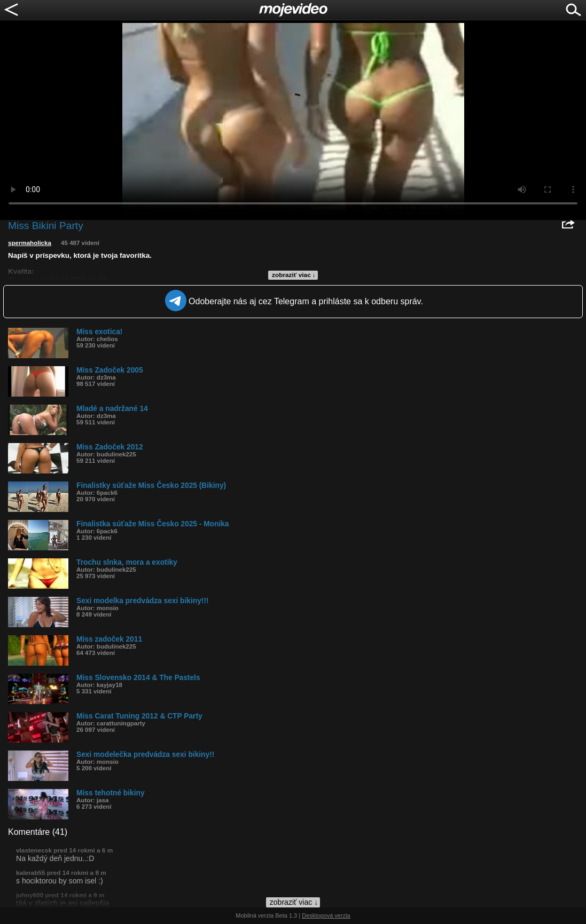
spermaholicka (30, 243)
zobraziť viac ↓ (294, 275)
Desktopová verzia (326, 915)
